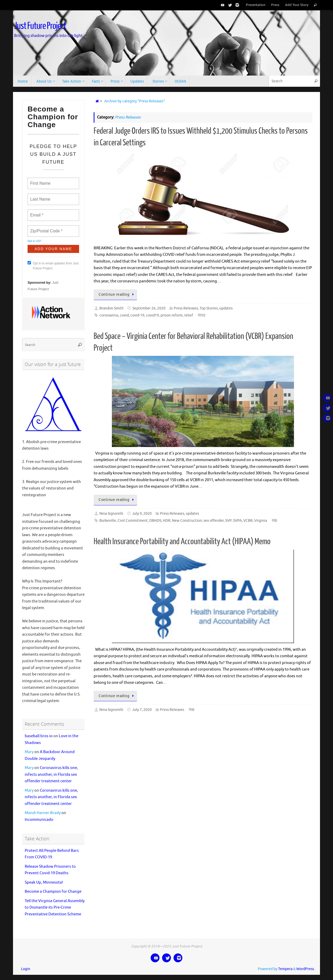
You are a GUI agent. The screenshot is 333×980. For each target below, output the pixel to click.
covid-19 (137, 315)
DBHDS (155, 521)
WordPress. (306, 969)
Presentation (256, 5)
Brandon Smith (111, 308)
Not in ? (34, 241)
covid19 (152, 315)
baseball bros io (39, 736)
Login (26, 969)
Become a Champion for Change (53, 892)
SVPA (237, 521)
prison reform (172, 315)
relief (189, 315)
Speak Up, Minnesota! (44, 882)
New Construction (187, 521)
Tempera (285, 969)
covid (124, 315)
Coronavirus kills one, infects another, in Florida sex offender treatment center (51, 774)
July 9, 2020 (142, 514)
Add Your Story (297, 5)
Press (275, 5)
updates (226, 308)
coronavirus (109, 315)
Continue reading (117, 294)
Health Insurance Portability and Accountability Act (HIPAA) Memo (182, 542)
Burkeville (108, 521)
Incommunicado (39, 820)
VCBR (248, 521)
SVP (228, 521)
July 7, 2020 (142, 710)
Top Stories (209, 308)
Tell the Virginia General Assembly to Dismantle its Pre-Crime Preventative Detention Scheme (55, 908)
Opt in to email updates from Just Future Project (53, 266)
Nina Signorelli (111, 514)
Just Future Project (40, 26)
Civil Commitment (133, 521)
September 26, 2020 (149, 308)
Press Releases (186, 308)
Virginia (261, 521)
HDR (167, 521)
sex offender (214, 521)
